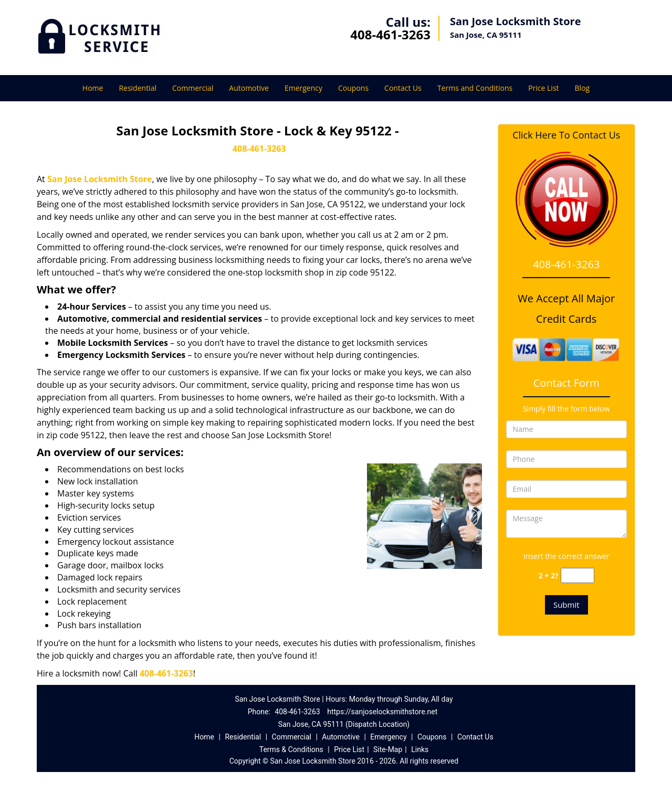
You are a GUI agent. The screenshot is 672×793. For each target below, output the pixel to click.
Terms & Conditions (291, 749)
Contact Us (403, 88)
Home (93, 88)
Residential (138, 88)
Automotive (249, 88)
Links (420, 749)
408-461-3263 (390, 34)
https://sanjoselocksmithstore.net (382, 712)
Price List (543, 88)
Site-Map (388, 749)
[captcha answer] (577, 575)
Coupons (353, 88)
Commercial (193, 88)
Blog (582, 88)
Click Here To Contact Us (566, 135)
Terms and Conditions (475, 88)
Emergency (303, 88)
